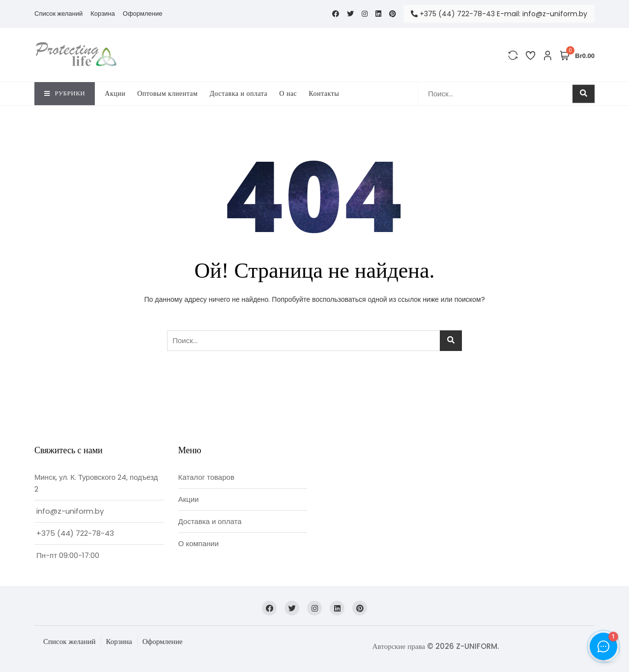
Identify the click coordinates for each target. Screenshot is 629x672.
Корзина (103, 14)
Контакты (324, 94)
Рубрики (65, 93)
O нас (288, 94)
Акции (115, 94)
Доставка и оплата (238, 94)
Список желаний (58, 14)
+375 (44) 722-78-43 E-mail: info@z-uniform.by (499, 14)
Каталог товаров (206, 477)
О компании (199, 543)
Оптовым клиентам (167, 94)
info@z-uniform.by (70, 511)
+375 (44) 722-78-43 (75, 533)
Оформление (143, 14)
